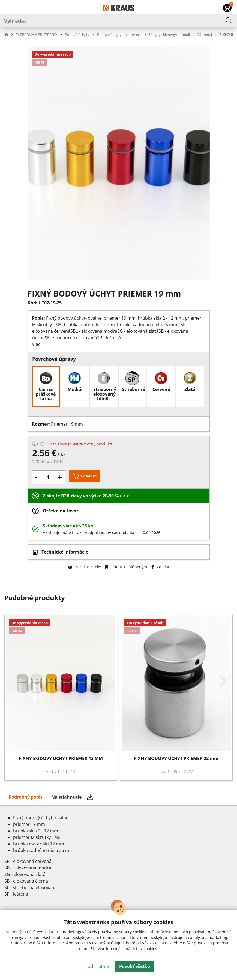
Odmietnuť (98, 966)
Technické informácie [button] (65, 552)
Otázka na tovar (61, 511)
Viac (36, 344)
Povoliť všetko (135, 966)
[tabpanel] (118, 858)
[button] (10, 35)
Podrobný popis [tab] (26, 797)
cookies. (151, 949)
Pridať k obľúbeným (126, 567)
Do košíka (89, 476)
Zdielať (160, 567)
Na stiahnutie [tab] (66, 797)
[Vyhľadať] (118, 20)
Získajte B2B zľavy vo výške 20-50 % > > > (86, 496)
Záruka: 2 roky (84, 567)
